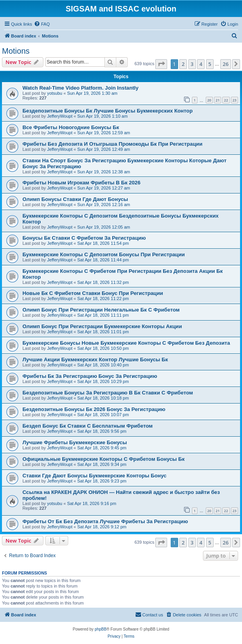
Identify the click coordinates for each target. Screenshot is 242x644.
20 (209, 100)
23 (235, 100)
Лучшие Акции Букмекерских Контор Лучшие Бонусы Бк (95, 360)
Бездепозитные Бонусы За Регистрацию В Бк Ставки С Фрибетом (108, 393)
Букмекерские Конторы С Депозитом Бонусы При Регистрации (104, 254)
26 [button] (226, 64)
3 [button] (192, 64)
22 (226, 100)
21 (218, 100)
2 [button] (183, 64)
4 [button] (201, 64)
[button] (161, 64)
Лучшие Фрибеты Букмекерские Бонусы (75, 442)
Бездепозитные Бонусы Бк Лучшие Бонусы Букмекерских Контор (108, 111)
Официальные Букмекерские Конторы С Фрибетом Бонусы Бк (103, 459)
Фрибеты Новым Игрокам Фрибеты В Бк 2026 (81, 183)
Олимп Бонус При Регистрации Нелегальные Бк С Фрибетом (101, 310)
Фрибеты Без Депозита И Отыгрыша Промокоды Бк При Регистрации (113, 144)
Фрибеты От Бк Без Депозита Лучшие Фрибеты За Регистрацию (105, 521)
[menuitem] (42, 24)
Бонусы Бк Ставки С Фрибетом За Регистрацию (84, 238)
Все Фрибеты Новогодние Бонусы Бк (71, 127)
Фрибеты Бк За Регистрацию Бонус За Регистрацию (90, 376)
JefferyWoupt (60, 116)
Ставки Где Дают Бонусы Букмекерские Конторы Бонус (94, 476)
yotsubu (55, 93)
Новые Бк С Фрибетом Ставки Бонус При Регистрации (93, 293)
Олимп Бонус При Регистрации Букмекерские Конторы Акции (102, 326)
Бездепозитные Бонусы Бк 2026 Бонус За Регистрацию (94, 409)
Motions (16, 51)
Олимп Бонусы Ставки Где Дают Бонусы (75, 199)
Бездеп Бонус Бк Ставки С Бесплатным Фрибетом (87, 426)
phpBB (101, 629)
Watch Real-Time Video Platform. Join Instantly (80, 88)
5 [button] (210, 64)
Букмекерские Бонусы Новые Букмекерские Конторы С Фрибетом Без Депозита (126, 343)
